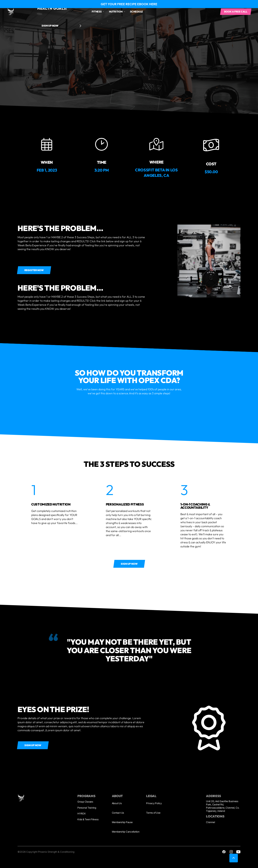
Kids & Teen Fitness (88, 819)
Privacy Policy (154, 803)
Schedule (136, 12)
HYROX (82, 814)
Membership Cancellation (126, 832)
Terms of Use (153, 813)
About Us (117, 803)
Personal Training (87, 808)
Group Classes (85, 802)
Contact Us (118, 813)
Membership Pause (122, 822)
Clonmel (210, 822)
